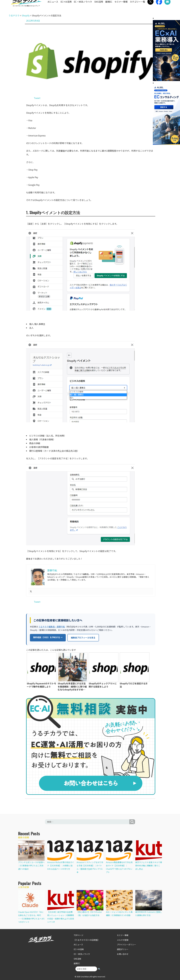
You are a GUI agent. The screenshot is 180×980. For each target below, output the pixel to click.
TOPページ (78, 935)
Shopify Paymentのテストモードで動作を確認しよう (41, 685)
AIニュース (53, 6)
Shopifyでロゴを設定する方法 (134, 685)
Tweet (37, 98)
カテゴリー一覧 (137, 6)
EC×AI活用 (66, 6)
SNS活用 (99, 6)
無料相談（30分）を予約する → (48, 637)
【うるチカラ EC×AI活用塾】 (85, 939)
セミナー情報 (121, 6)
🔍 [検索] (99, 967)
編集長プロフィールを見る (83, 637)
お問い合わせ (122, 953)
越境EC (109, 6)
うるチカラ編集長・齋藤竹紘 (52, 626)
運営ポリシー (122, 948)
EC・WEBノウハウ (83, 6)
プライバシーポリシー (126, 944)
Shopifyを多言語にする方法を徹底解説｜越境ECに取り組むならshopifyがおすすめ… (72, 686)
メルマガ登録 (122, 939)
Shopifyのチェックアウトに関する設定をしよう (103, 685)
